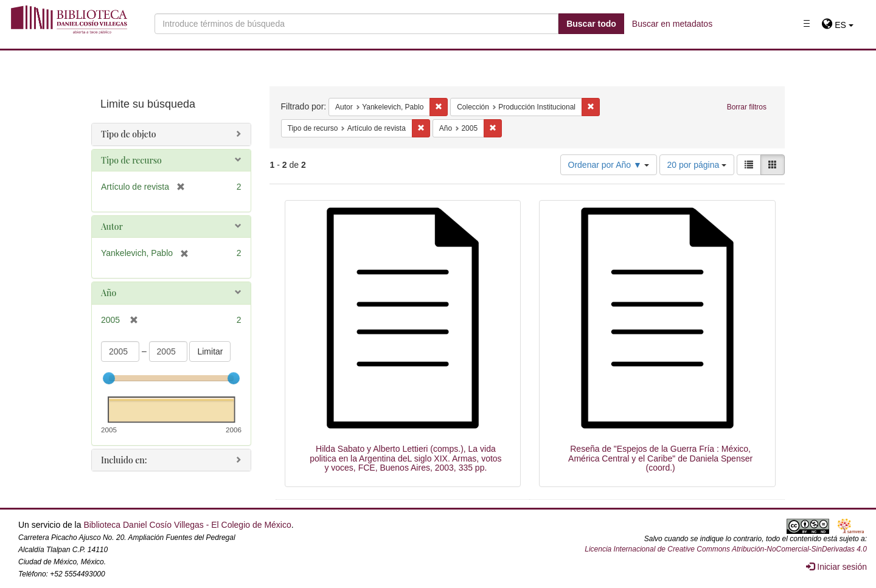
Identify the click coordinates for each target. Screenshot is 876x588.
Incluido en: (124, 460)
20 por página (697, 165)
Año (109, 293)
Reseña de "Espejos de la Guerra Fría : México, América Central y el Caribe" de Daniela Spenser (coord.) (660, 458)
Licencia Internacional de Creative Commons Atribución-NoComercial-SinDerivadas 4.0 (726, 549)
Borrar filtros (747, 107)
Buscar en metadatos (672, 24)
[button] (837, 25)
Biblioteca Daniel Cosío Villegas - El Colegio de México (187, 525)
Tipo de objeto (129, 134)
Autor (112, 227)
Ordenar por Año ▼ (609, 165)
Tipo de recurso (131, 160)
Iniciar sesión (836, 567)
